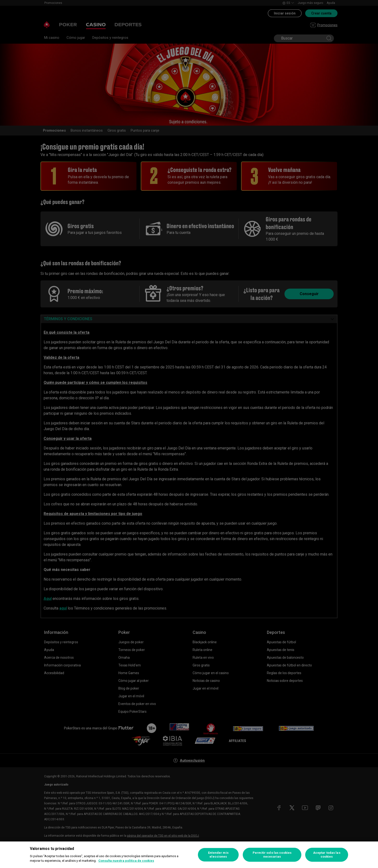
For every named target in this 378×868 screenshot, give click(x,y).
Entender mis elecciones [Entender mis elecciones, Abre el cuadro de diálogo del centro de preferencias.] (218, 855)
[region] (189, 855)
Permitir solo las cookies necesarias (272, 855)
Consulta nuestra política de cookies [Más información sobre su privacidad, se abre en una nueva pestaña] (126, 861)
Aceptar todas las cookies (327, 855)
